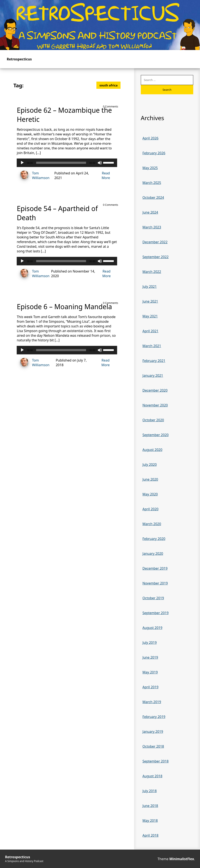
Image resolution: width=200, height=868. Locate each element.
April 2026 (151, 138)
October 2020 (153, 420)
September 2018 (156, 761)
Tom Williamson (33, 175)
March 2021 (152, 346)
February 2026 (154, 153)
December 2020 (155, 390)
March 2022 (152, 272)
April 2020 (151, 509)
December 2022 (155, 242)
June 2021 (150, 301)
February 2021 (154, 361)
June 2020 (150, 479)
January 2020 (153, 554)
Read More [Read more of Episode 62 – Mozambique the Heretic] (106, 175)
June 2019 (150, 657)
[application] (67, 163)
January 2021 (153, 376)
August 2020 (152, 450)
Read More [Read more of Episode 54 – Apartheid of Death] (107, 274)
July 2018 (150, 791)
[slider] (61, 163)
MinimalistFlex (182, 859)
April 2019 (151, 687)
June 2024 (150, 212)
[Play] (22, 163)
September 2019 (156, 613)
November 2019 (155, 583)
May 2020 (150, 494)
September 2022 (156, 257)
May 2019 (150, 672)
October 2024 (153, 198)
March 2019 (152, 702)
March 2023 (152, 227)
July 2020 (150, 465)
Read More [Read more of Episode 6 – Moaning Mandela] (105, 363)
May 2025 (150, 168)
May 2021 (150, 316)
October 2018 (153, 746)
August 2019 (152, 628)
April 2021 (151, 331)
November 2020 (155, 405)
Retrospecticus (19, 59)
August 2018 (152, 776)
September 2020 (156, 435)
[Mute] (100, 163)
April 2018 (151, 835)
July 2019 (150, 643)
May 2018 (150, 821)
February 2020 (154, 539)
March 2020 (152, 524)
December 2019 (155, 568)
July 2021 (150, 287)
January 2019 (153, 732)
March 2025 (152, 183)
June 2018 (150, 806)
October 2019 (153, 598)
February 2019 (154, 717)
